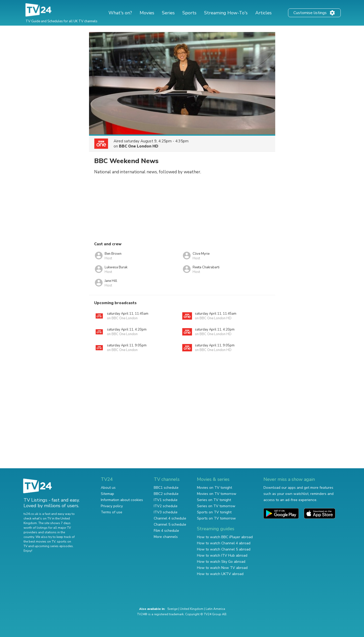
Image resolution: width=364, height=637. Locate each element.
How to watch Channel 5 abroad (224, 549)
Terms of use (112, 512)
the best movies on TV (39, 542)
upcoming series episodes (54, 546)
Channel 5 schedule (170, 524)
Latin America (215, 609)
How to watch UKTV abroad (220, 574)
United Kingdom (192, 609)
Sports (189, 13)
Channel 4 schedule (170, 518)
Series (168, 13)
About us (108, 488)
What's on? (120, 13)
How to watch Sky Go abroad (221, 562)
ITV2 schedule (166, 506)
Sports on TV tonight (214, 512)
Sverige (172, 609)
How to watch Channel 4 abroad (224, 543)
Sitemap (107, 494)
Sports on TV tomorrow (216, 518)
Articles (263, 13)
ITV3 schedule (166, 512)
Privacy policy (112, 506)
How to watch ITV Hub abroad (222, 555)
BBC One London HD (139, 146)
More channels (166, 537)
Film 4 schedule (166, 531)
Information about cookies (122, 500)
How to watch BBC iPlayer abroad (225, 537)
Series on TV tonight (214, 500)
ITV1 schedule (166, 500)
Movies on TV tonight (214, 488)
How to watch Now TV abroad (222, 568)
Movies (147, 13)
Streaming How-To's (226, 13)
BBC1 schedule (166, 488)
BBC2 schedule (166, 494)
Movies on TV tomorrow (217, 494)
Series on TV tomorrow (216, 506)
